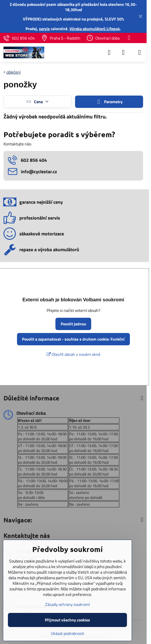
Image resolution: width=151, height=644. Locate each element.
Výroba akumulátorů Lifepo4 (95, 29)
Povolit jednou (73, 324)
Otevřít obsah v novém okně (73, 354)
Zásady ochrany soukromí (67, 604)
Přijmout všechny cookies (67, 620)
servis (44, 29)
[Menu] (140, 52)
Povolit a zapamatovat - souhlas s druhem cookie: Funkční (73, 339)
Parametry (109, 102)
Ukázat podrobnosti (67, 633)
